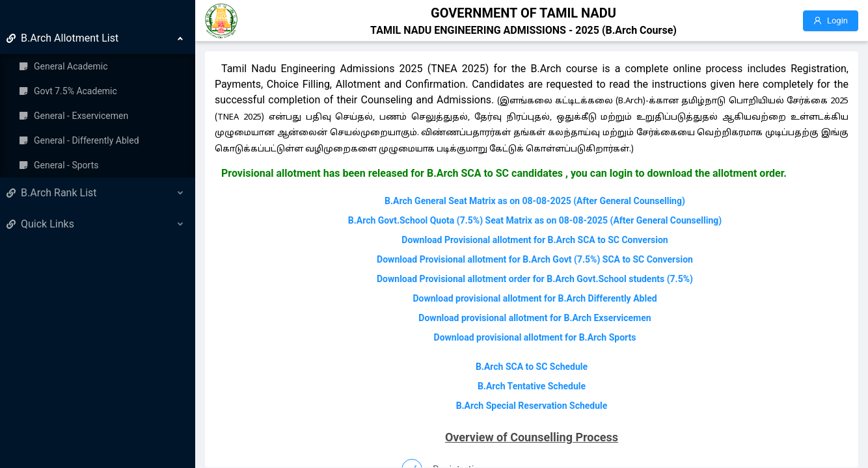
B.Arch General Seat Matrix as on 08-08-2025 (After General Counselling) (535, 201)
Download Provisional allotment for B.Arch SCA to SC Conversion (535, 240)
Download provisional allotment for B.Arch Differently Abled (535, 298)
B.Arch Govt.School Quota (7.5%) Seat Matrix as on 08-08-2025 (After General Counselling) (535, 220)
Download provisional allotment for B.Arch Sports (535, 337)
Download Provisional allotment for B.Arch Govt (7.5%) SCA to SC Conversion (535, 259)
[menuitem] (98, 101)
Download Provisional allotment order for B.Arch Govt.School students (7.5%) (535, 279)
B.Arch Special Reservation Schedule (532, 406)
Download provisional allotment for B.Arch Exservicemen (535, 318)
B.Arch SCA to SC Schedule (532, 367)
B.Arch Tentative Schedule (532, 386)
